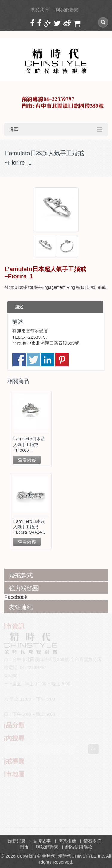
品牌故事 (42, 841)
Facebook (16, 597)
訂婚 (91, 287)
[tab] (55, 307)
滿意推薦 (67, 841)
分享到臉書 (19, 360)
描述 (19, 307)
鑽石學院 (92, 841)
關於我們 (40, 10)
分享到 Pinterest (62, 360)
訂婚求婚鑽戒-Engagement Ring (45, 287)
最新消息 (17, 841)
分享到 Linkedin (48, 360)
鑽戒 (102, 287)
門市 (24, 847)
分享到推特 (33, 360)
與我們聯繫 (67, 10)
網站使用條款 (79, 847)
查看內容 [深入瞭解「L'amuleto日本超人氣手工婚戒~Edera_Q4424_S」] (27, 542)
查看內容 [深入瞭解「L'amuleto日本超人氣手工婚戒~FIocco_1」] (27, 460)
